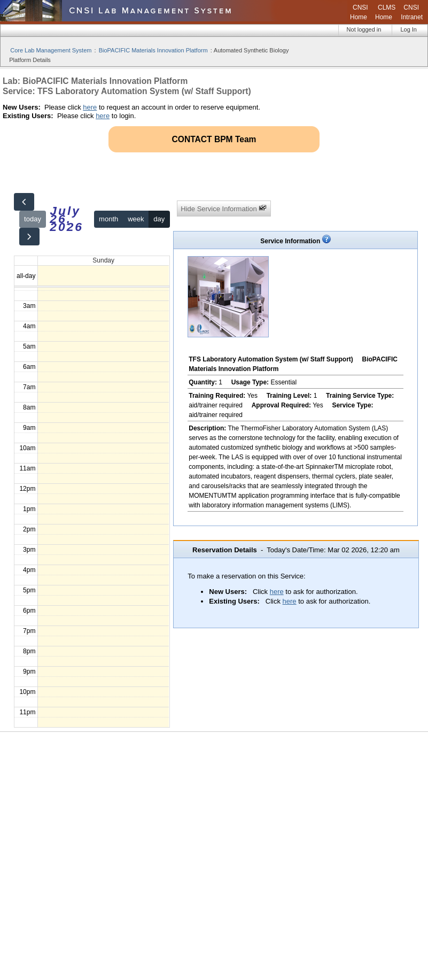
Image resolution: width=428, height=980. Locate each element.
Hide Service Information (224, 208)
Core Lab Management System (51, 50)
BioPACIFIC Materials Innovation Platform (153, 50)
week (136, 219)
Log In (408, 29)
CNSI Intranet (412, 12)
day (159, 219)
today (33, 219)
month (108, 219)
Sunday (103, 260)
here (90, 107)
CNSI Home (359, 12)
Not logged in (364, 29)
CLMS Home (385, 12)
